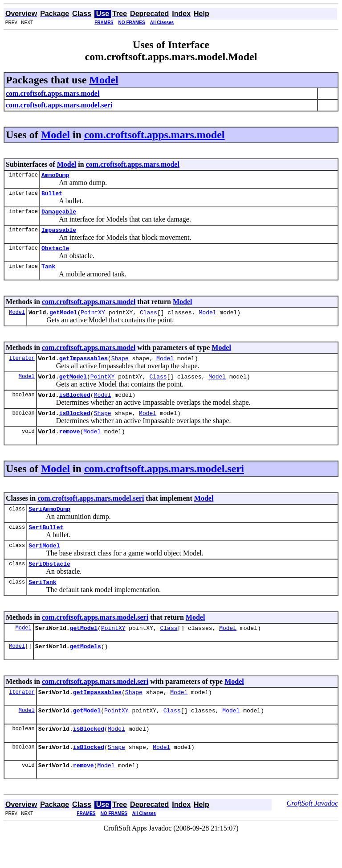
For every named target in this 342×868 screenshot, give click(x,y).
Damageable (59, 215)
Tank (48, 274)
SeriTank (42, 605)
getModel (63, 321)
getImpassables (83, 369)
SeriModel (44, 565)
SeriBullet (46, 546)
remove (70, 447)
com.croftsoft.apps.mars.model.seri (164, 485)
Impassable (59, 235)
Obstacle (55, 255)
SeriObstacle (49, 585)
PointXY (93, 321)
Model (104, 80)
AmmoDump (55, 176)
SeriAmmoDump (49, 526)
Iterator (22, 368)
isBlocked (75, 408)
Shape (120, 369)
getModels (85, 671)
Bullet (52, 196)
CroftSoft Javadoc (312, 835)
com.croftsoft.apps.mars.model (155, 135)
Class (149, 321)
